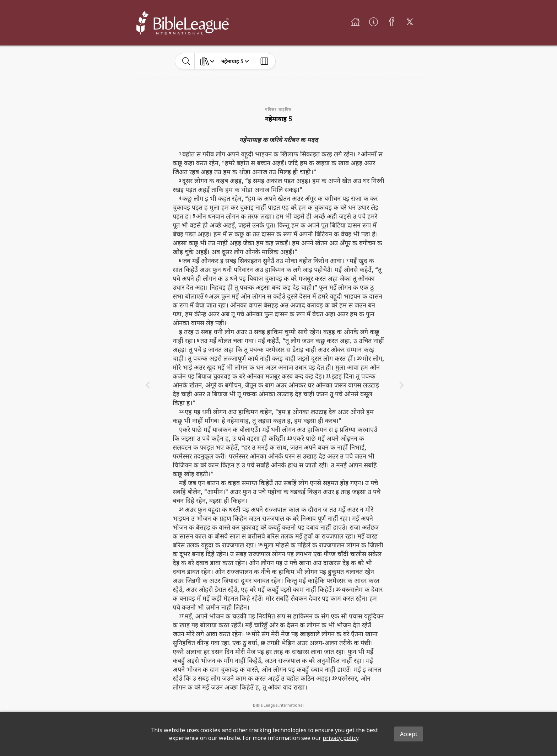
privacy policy (340, 738)
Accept (409, 734)
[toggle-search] (186, 61)
